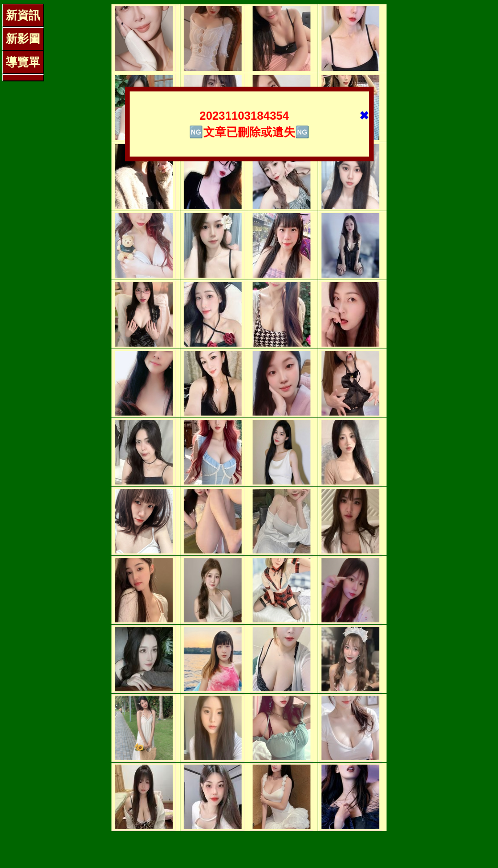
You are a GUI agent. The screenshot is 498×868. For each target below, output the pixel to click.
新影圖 (23, 39)
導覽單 (23, 62)
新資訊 (23, 15)
